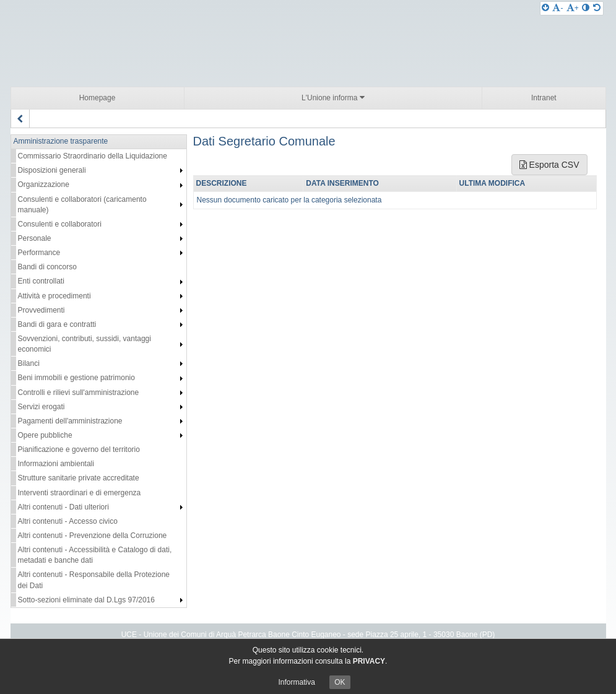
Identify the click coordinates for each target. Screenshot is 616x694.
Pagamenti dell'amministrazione (70, 421)
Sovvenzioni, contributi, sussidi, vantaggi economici (85, 344)
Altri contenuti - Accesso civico (68, 521)
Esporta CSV (549, 165)
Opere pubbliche (45, 435)
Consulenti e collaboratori (60, 224)
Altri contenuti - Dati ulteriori (63, 507)
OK (340, 682)
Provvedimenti (41, 310)
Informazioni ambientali (56, 464)
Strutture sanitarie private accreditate (79, 478)
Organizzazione (44, 184)
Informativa (296, 682)
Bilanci (29, 363)
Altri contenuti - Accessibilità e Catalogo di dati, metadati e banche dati (95, 555)
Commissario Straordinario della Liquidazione (93, 156)
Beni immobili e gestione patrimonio (76, 378)
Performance (39, 253)
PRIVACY (369, 661)
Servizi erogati (41, 407)
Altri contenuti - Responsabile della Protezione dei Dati (94, 580)
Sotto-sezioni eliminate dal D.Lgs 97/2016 (86, 600)
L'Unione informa (333, 98)
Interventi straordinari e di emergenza (80, 493)
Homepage (98, 98)
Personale (35, 238)
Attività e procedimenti (54, 296)
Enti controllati (41, 281)
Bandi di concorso (47, 267)
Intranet (544, 98)
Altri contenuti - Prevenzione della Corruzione (93, 536)
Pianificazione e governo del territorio (79, 449)
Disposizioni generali (52, 170)
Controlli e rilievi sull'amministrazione (79, 393)
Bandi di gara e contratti (57, 324)
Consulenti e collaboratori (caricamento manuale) (82, 205)
